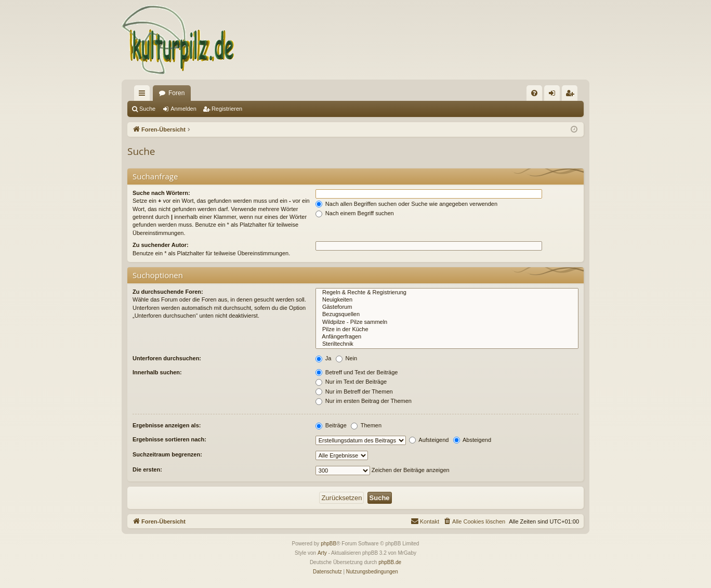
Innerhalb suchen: (157, 372)
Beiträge (331, 425)
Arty (322, 553)
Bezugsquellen (447, 315)
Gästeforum (447, 307)
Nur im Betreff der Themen (354, 391)
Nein (347, 358)
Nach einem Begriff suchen (355, 213)
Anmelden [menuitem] (554, 95)
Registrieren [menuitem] (572, 95)
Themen (366, 425)
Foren (176, 93)
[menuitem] (534, 93)
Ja (324, 358)
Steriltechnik (447, 344)
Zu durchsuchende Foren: (168, 292)
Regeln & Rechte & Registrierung (447, 293)
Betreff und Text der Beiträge (357, 372)
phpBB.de (390, 562)
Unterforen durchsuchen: (167, 358)
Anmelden (183, 109)
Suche (147, 109)
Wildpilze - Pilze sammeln (447, 322)
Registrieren (227, 109)
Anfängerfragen (447, 337)
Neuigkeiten (447, 300)
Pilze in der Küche (447, 330)
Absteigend (472, 440)
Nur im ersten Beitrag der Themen (364, 401)
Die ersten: (147, 469)
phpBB (328, 544)
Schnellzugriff (144, 95)
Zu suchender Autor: (161, 245)
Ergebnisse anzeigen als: (167, 425)
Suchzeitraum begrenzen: (167, 454)
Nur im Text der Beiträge (351, 382)
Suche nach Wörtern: (161, 193)
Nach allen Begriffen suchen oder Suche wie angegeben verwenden (406, 204)
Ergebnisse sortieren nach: (169, 439)
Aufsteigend (429, 440)
